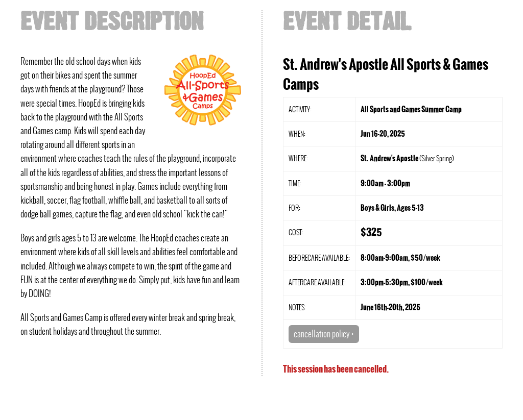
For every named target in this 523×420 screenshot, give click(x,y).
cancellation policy (324, 334)
